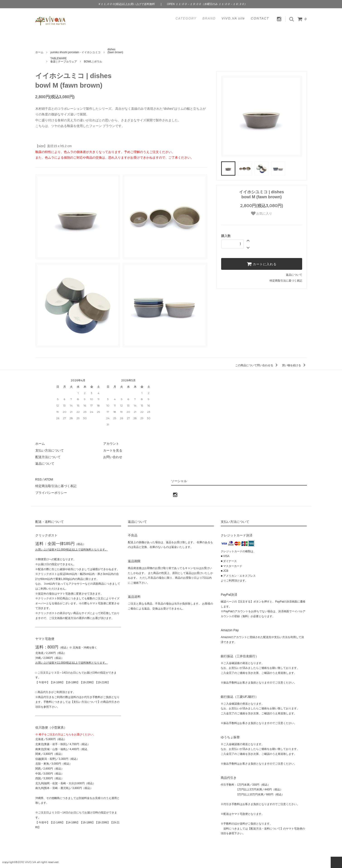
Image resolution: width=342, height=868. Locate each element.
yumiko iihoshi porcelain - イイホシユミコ (75, 52)
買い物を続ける (294, 365)
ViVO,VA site (233, 18)
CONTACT (260, 18)
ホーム (39, 52)
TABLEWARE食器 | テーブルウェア (64, 60)
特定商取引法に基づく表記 (286, 281)
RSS (39, 479)
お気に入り (262, 213)
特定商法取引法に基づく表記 (56, 486)
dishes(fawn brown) (115, 51)
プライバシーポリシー (51, 493)
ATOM (49, 479)
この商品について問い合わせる (257, 365)
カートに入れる (262, 264)
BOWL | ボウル (93, 62)
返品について (294, 275)
